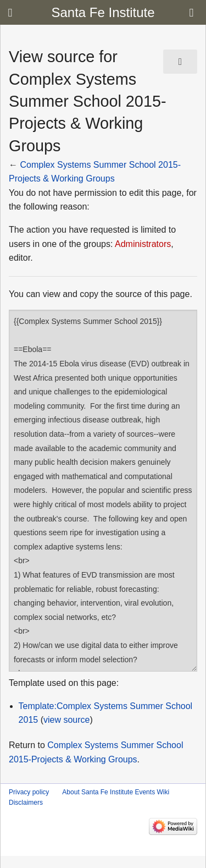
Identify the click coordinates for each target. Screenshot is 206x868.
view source (66, 720)
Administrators (143, 244)
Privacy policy (29, 792)
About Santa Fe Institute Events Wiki (116, 792)
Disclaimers (26, 803)
